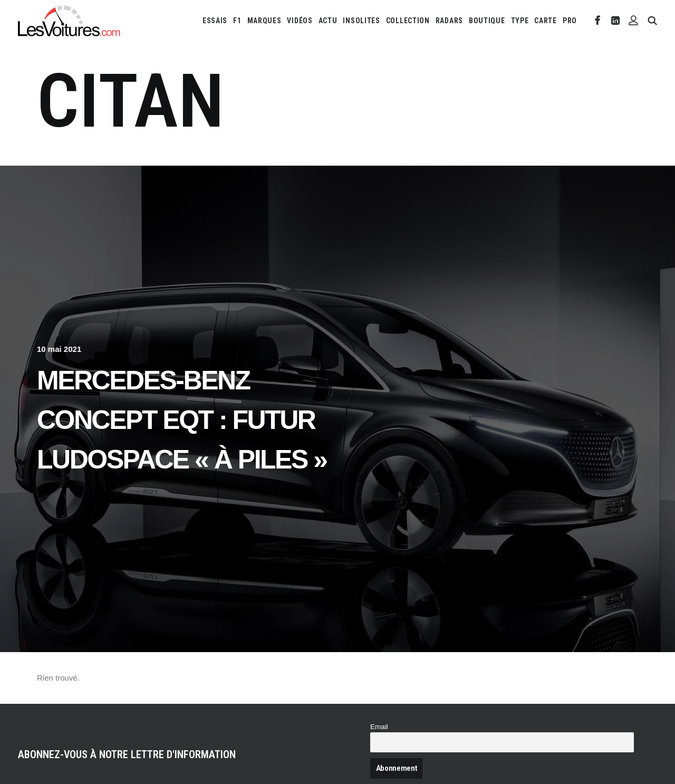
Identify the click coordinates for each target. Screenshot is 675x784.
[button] (598, 21)
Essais (215, 21)
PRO (570, 21)
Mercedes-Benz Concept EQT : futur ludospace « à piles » (182, 420)
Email (379, 727)
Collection (408, 21)
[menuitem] (215, 21)
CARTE (546, 21)
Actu (328, 21)
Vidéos (300, 21)
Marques (264, 21)
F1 (237, 21)
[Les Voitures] (69, 21)
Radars (449, 21)
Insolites (361, 21)
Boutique (487, 21)
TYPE (520, 21)
